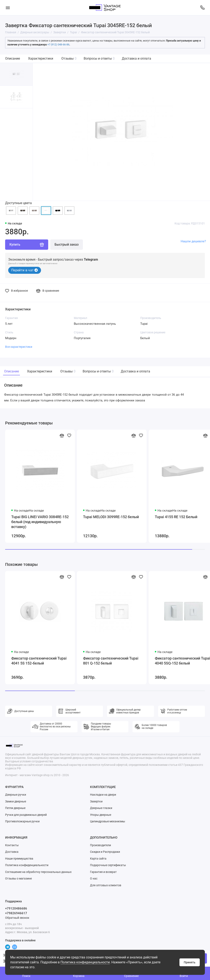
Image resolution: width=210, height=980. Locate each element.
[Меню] (8, 8)
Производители (100, 845)
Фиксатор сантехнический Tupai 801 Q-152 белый (111, 661)
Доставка (12, 852)
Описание (13, 58)
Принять (190, 962)
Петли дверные (15, 808)
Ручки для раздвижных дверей (26, 815)
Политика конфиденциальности (85, 962)
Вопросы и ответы (99, 58)
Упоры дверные (101, 815)
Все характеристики (19, 347)
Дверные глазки (101, 808)
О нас (94, 878)
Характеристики (41, 58)
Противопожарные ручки (22, 821)
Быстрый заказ (67, 244)
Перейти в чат (25, 270)
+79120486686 (16, 908)
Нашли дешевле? (193, 241)
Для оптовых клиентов (106, 885)
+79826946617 (16, 913)
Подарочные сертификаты (108, 865)
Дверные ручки (16, 795)
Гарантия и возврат (103, 872)
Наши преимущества (19, 859)
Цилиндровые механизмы (108, 821)
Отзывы (69, 58)
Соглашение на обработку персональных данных (38, 872)
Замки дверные (16, 801)
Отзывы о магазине (18, 878)
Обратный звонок (17, 918)
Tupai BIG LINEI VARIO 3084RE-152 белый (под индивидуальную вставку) (40, 522)
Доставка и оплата (136, 58)
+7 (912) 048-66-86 (58, 44)
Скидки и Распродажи (105, 852)
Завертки (96, 801)
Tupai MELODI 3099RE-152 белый (111, 517)
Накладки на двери (103, 795)
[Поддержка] (202, 8)
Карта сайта (98, 859)
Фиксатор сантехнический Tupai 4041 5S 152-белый (39, 661)
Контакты (12, 845)
